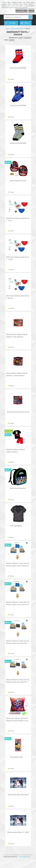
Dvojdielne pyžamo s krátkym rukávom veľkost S (16, 451)
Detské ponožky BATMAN (18, 68)
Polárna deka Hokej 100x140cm (18, 795)
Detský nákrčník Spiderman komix (18, 412)
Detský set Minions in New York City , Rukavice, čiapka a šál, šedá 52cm (18, 642)
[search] (30, 17)
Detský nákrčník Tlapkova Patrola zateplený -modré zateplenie (17, 374)
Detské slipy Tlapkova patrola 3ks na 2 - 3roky (18, 219)
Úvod (7, 28)
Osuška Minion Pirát (16, 757)
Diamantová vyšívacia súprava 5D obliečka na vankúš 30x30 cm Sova (17, 719)
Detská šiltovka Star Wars (18, 181)
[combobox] (21, 38)
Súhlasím (31, 11)
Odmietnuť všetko (22, 11)
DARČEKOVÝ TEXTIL (17, 28)
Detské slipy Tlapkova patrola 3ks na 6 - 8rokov (18, 297)
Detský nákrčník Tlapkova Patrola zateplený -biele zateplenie (17, 336)
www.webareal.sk (24, 857)
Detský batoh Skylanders (18, 488)
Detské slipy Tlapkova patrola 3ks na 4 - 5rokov (18, 258)
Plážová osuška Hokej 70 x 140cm (18, 832)
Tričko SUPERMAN (16, 526)
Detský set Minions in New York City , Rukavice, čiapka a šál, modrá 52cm (18, 565)
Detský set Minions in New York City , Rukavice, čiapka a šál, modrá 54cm (18, 603)
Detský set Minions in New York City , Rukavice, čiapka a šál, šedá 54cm (18, 681)
